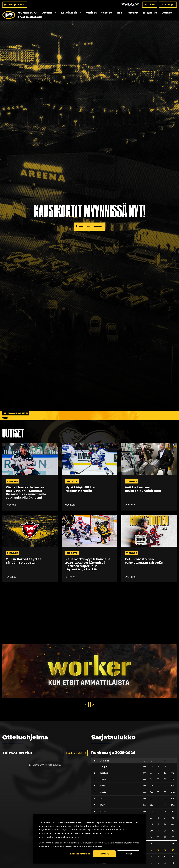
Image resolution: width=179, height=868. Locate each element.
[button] (86, 705)
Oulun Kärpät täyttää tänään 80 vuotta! (24, 561)
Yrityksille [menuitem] (150, 13)
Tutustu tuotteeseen (89, 226)
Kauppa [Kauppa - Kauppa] (170, 5)
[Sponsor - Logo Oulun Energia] (130, 5)
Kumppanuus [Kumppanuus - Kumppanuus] (17, 5)
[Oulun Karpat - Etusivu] (9, 15)
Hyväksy (104, 854)
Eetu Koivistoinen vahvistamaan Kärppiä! (144, 561)
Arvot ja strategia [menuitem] (30, 17)
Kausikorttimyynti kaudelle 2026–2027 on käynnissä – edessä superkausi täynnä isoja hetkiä (88, 564)
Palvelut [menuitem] (133, 13)
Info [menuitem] (119, 13)
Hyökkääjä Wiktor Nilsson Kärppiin (80, 489)
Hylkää (128, 854)
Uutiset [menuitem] (91, 13)
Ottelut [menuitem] (47, 13)
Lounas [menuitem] (167, 13)
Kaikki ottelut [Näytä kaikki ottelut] (74, 753)
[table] (134, 812)
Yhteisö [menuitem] (107, 13)
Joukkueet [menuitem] (25, 13)
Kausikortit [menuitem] (69, 13)
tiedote (12, 481)
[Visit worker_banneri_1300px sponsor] (89, 671)
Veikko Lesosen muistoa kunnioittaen (143, 489)
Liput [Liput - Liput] (152, 5)
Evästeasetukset (80, 854)
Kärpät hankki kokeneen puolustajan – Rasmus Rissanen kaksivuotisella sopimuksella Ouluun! (26, 492)
